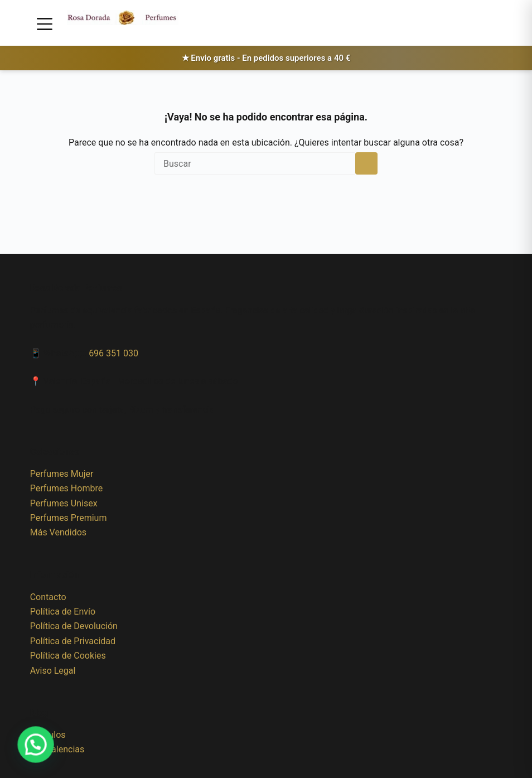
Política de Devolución (74, 626)
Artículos (48, 735)
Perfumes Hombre (66, 488)
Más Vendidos (58, 532)
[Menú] (45, 24)
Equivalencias (57, 749)
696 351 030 (113, 353)
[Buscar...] (255, 163)
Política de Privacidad (73, 641)
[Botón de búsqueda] (366, 163)
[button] (24, 749)
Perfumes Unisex (64, 503)
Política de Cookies (68, 656)
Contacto (48, 597)
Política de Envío (63, 612)
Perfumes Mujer (62, 474)
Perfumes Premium (69, 518)
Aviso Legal (53, 671)
